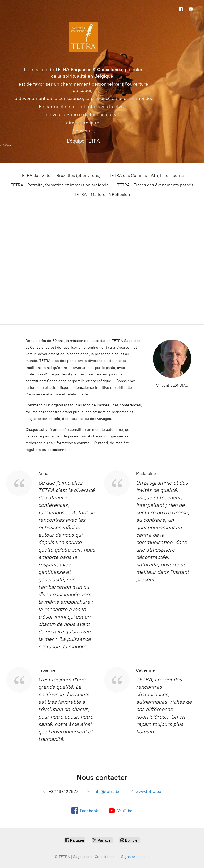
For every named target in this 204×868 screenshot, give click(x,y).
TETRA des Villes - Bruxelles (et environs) (60, 175)
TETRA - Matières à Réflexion (102, 195)
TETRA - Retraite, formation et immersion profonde (60, 185)
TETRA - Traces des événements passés (155, 185)
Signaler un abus (135, 857)
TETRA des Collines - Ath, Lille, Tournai (147, 175)
